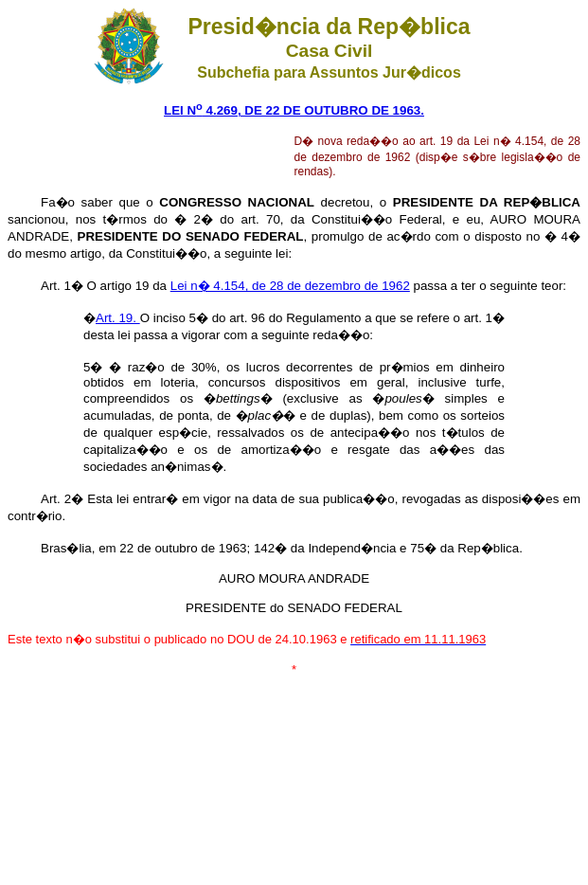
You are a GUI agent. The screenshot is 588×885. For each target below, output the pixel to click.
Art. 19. (118, 318)
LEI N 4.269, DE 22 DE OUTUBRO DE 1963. (294, 110)
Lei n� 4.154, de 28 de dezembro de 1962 (290, 286)
